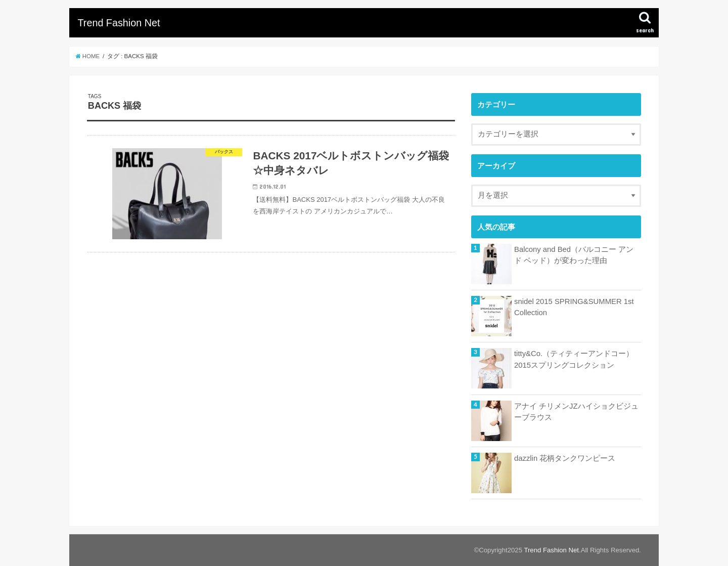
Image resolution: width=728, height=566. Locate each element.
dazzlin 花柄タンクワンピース (565, 458)
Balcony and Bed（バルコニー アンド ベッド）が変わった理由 (574, 255)
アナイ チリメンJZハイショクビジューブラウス (576, 412)
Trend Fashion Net (119, 23)
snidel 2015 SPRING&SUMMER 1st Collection (574, 307)
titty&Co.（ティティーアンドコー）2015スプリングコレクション (574, 359)
